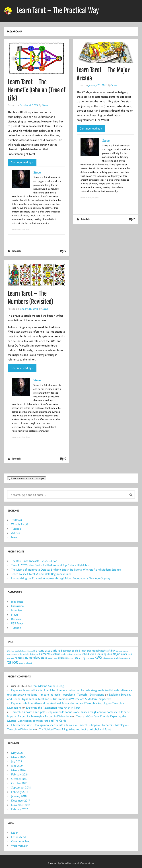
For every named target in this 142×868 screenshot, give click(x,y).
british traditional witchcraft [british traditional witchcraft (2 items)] (95, 651)
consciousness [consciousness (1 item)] (13, 654)
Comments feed (21, 841)
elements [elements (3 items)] (45, 654)
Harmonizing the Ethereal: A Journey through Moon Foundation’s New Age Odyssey (61, 578)
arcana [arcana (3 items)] (40, 650)
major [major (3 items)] (116, 654)
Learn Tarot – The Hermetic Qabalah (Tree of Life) (37, 90)
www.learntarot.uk (21, 229)
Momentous (87, 863)
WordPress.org (19, 846)
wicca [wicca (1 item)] (21, 663)
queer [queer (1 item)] (71, 658)
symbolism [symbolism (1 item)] (118, 658)
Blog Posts (17, 602)
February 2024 (20, 774)
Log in (15, 832)
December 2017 (21, 800)
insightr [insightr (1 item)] (70, 654)
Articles (16, 533)
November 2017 (21, 805)
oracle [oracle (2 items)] (44, 658)
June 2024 (17, 766)
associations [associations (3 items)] (53, 650)
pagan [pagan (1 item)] (51, 658)
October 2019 (19, 779)
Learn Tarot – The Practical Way (58, 11)
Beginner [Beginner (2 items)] (66, 651)
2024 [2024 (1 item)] (9, 651)
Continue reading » (22, 162)
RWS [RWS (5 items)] (98, 657)
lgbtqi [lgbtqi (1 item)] (109, 654)
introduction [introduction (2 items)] (89, 654)
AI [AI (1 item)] (13, 651)
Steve (45, 105)
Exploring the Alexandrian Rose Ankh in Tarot (53, 708)
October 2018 (19, 783)
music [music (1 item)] (130, 654)
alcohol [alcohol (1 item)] (18, 651)
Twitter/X (17, 520)
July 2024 (17, 761)
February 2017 (20, 809)
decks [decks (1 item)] (27, 654)
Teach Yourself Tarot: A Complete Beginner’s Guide (41, 574)
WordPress (68, 863)
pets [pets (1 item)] (55, 658)
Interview (17, 610)
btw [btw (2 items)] (113, 651)
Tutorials (16, 251)
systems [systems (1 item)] (127, 658)
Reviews (16, 619)
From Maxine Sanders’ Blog (48, 686)
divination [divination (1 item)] (34, 654)
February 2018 (20, 792)
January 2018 (19, 796)
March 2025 (18, 757)
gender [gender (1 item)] (63, 654)
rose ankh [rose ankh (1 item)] (90, 658)
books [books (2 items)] (75, 651)
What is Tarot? (20, 524)
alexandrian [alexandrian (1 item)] (26, 651)
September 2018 (21, 787)
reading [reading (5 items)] (79, 657)
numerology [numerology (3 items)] (33, 657)
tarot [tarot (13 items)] (13, 662)
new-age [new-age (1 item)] (11, 658)
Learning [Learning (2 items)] (101, 654)
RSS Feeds (17, 623)
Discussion (18, 606)
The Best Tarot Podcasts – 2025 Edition (34, 561)
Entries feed (18, 837)
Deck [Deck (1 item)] (22, 654)
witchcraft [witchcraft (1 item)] (28, 663)
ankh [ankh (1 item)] (33, 651)
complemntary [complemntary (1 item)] (122, 651)
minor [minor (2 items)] (124, 654)
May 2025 (17, 753)
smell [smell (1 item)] (111, 658)
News (15, 537)
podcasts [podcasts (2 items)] (63, 658)
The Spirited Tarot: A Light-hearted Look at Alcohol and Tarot (75, 729)
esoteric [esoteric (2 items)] (56, 654)
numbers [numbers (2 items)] (20, 658)
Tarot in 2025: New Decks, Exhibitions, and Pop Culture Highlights (50, 565)
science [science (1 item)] (106, 658)
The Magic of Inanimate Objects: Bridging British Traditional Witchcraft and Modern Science (66, 569)
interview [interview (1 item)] (78, 654)
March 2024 (18, 770)
